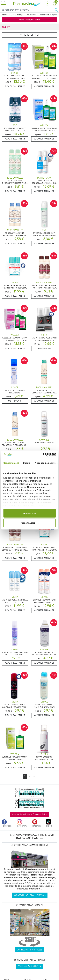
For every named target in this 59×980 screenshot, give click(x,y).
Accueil (5, 15)
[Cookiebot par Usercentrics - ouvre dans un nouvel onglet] (43, 455)
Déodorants (44, 15)
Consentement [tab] (11, 463)
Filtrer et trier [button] (30, 35)
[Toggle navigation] (3, 4)
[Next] (34, 776)
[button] (47, 4)
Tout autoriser (30, 513)
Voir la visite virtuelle (29, 950)
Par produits (31, 15)
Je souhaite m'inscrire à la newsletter (29, 814)
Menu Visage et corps (30, 20)
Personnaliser (30, 523)
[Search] (27, 10)
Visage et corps (17, 15)
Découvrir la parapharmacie (30, 895)
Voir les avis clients (29, 966)
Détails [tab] (27, 463)
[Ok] (57, 10)
